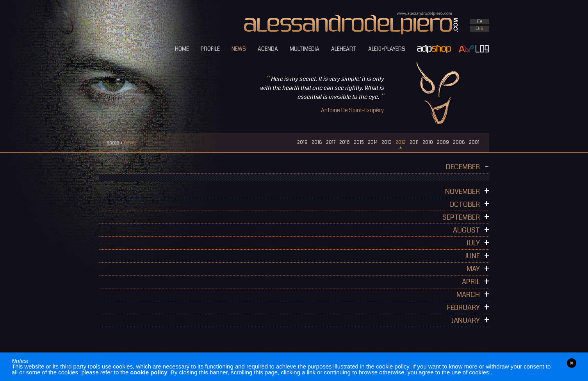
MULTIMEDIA (305, 49)
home (113, 142)
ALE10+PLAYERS (387, 49)
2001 (474, 142)
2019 (302, 142)
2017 (331, 142)
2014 (373, 142)
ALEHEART (344, 49)
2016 (345, 142)
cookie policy (149, 372)
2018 (317, 142)
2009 (443, 142)
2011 (414, 142)
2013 (387, 142)
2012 (401, 142)
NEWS (239, 49)
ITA (479, 21)
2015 (359, 142)
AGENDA (268, 49)
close (572, 363)
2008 (459, 142)
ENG (479, 29)
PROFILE (210, 49)
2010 (428, 142)
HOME (182, 49)
